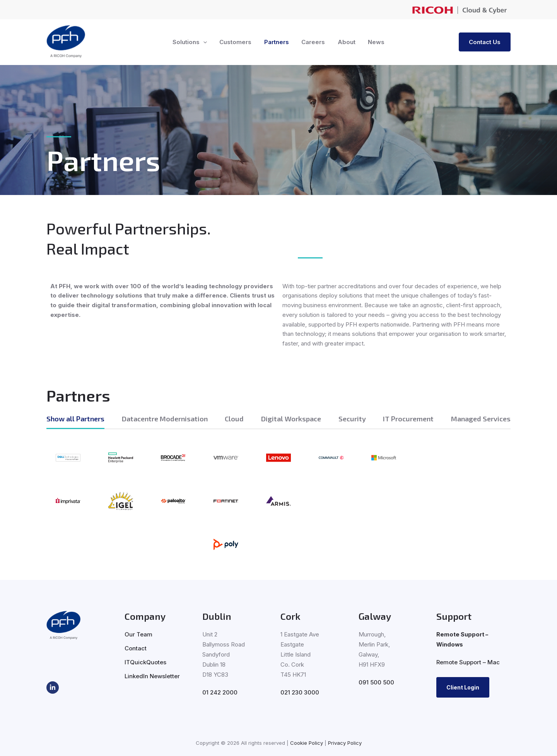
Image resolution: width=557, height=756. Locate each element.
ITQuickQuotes (145, 662)
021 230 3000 (300, 692)
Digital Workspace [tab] (291, 419)
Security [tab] (352, 419)
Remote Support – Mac (468, 662)
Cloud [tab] (234, 419)
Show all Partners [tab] (75, 419)
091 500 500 (376, 682)
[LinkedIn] (53, 688)
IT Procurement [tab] (408, 419)
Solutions (192, 42)
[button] (206, 42)
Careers (313, 42)
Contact (136, 648)
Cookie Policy (307, 743)
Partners (277, 42)
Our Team (138, 634)
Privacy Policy (345, 743)
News (374, 42)
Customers (237, 42)
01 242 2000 (220, 692)
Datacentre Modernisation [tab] (165, 419)
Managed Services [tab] (481, 419)
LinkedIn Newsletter (152, 676)
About (345, 42)
